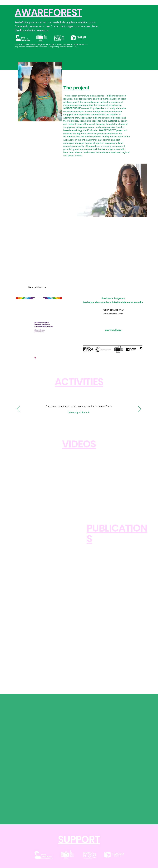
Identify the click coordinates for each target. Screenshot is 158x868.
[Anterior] (18, 409)
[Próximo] (140, 409)
